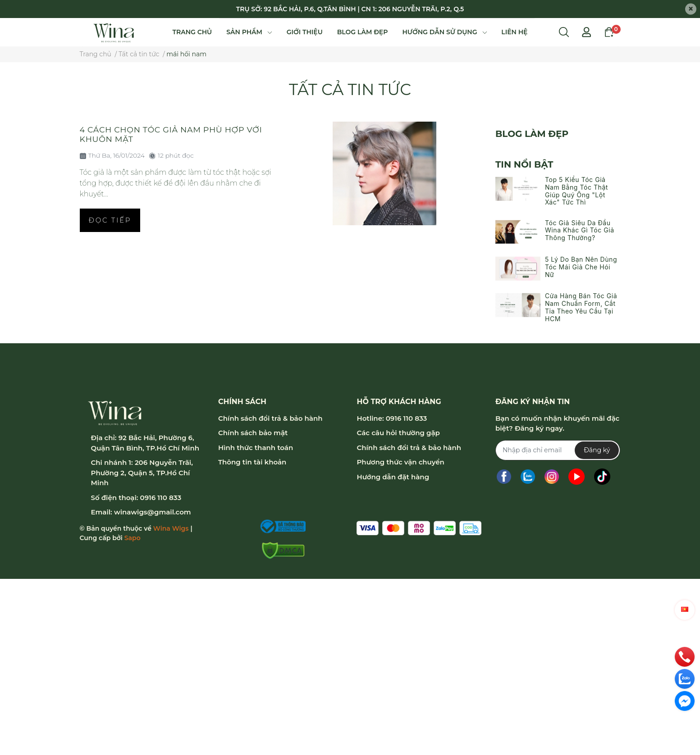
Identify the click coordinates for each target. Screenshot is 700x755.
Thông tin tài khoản (252, 462)
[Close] (691, 9)
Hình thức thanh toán (256, 448)
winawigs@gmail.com (153, 512)
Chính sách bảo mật (253, 433)
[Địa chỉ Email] (558, 450)
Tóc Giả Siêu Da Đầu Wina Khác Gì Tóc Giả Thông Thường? (580, 230)
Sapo (133, 538)
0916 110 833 (161, 498)
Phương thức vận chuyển (400, 462)
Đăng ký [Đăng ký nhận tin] (597, 450)
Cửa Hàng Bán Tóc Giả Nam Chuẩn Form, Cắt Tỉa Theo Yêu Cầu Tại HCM (581, 307)
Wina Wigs (171, 528)
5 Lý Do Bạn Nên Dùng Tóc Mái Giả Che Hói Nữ (581, 267)
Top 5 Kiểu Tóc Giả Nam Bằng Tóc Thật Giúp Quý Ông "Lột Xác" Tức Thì (576, 191)
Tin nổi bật (524, 164)
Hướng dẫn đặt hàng (393, 477)
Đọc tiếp (110, 220)
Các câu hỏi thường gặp (398, 433)
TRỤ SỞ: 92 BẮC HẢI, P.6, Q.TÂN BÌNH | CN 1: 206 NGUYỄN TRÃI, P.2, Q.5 (350, 9)
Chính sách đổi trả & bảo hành (270, 418)
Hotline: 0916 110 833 (392, 418)
